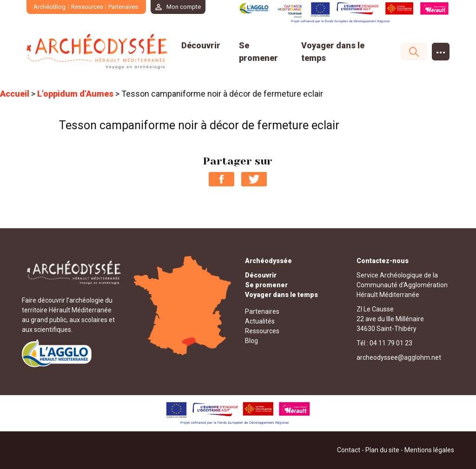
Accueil (15, 94)
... (441, 50)
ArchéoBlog (50, 7)
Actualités (260, 321)
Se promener (266, 285)
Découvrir (201, 45)
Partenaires (123, 7)
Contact (349, 450)
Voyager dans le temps (281, 295)
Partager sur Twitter (254, 179)
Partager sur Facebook (221, 179)
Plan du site (382, 450)
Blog (251, 341)
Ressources (87, 7)
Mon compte (184, 7)
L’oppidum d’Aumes (75, 94)
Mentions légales (429, 450)
